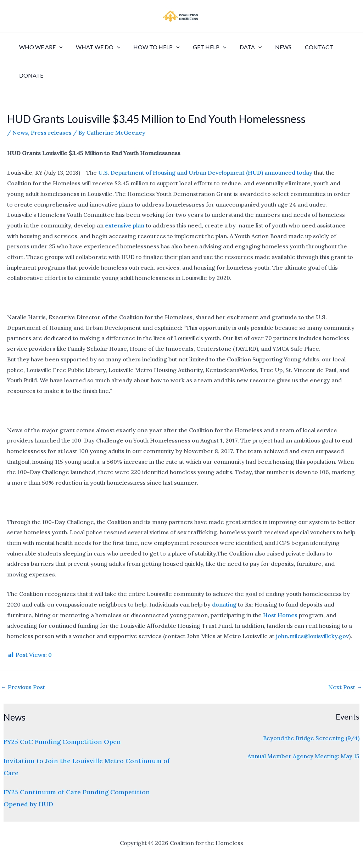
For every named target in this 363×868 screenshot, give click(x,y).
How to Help (152, 47)
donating (224, 604)
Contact (307, 47)
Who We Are (40, 47)
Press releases (51, 133)
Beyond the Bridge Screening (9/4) (311, 738)
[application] (58, 47)
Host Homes (280, 615)
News (273, 47)
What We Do (95, 47)
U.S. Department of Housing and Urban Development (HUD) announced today (205, 173)
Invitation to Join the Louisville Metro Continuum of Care (87, 767)
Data (242, 47)
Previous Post (23, 687)
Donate (30, 75)
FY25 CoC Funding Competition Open (62, 742)
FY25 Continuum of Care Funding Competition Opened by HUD (77, 798)
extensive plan (125, 225)
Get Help (203, 47)
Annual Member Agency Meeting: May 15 (303, 756)
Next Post (345, 687)
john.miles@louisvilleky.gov (312, 636)
